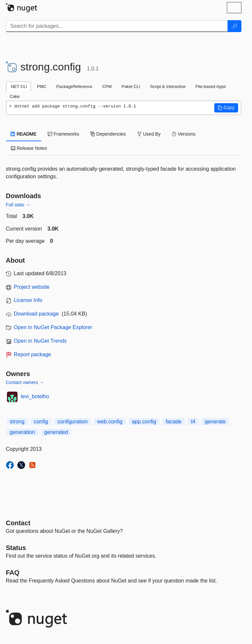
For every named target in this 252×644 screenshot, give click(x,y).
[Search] (234, 26)
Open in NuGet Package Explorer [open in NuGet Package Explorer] (53, 327)
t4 (193, 422)
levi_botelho (35, 396)
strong (17, 422)
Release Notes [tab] (29, 148)
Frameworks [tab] (63, 134)
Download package (36, 314)
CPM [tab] (107, 86)
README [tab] (24, 134)
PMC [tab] (42, 86)
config (41, 422)
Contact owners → (25, 382)
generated (56, 432)
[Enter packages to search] (117, 26)
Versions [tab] (184, 134)
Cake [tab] (15, 96)
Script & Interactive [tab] (168, 86)
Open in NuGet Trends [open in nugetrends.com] (40, 341)
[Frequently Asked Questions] (13, 573)
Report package (33, 354)
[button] (226, 108)
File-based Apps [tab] (211, 86)
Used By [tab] (149, 134)
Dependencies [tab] (108, 134)
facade (174, 422)
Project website (32, 287)
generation (22, 432)
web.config (110, 422)
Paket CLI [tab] (131, 86)
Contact (18, 523)
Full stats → (18, 205)
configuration (73, 422)
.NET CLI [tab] (19, 86)
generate (215, 422)
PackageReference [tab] (74, 86)
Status (16, 548)
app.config (144, 422)
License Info (28, 300)
